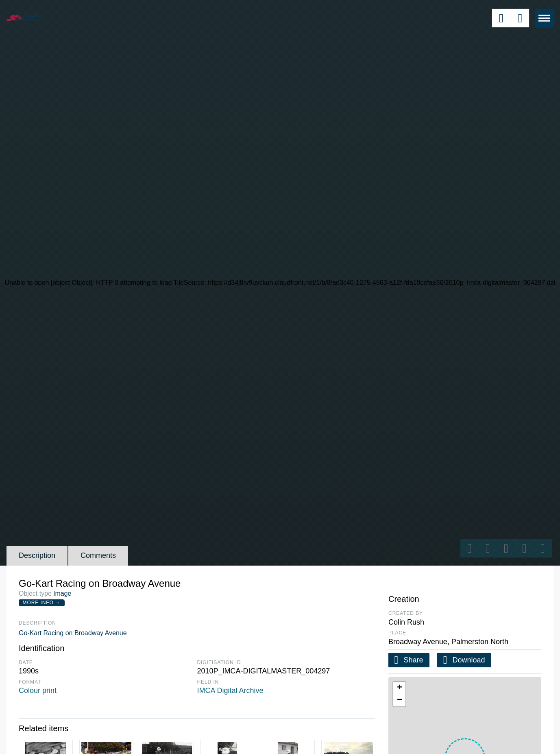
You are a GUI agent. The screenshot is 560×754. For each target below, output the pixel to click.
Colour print (38, 691)
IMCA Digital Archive (230, 691)
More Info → (42, 603)
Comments (98, 555)
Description (37, 555)
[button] (399, 688)
